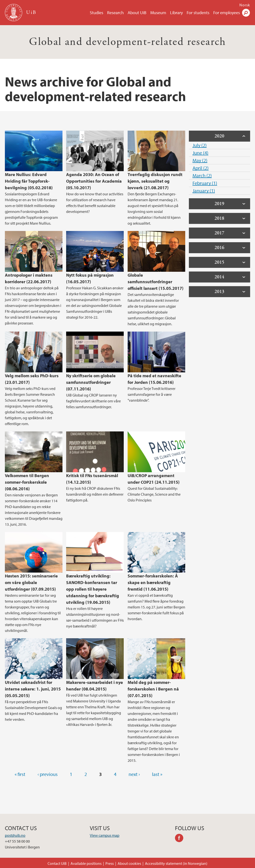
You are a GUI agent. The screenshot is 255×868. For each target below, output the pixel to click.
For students (198, 13)
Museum (158, 13)
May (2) (200, 160)
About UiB (137, 13)
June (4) (200, 153)
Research (115, 13)
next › (134, 774)
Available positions (86, 863)
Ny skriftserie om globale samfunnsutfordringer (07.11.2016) (91, 382)
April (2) (201, 168)
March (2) (202, 175)
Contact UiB (57, 863)
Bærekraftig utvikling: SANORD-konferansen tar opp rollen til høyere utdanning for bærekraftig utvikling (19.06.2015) (93, 589)
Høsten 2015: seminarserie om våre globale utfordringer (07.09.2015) (31, 582)
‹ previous (48, 774)
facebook (181, 839)
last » (157, 774)
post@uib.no (15, 835)
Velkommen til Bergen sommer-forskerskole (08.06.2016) (27, 482)
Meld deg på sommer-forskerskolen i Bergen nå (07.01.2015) (153, 689)
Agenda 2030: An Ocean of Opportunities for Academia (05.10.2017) (94, 181)
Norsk (245, 5)
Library (176, 13)
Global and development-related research (127, 42)
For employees (227, 13)
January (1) (204, 191)
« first (20, 774)
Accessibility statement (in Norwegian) (176, 863)
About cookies (129, 863)
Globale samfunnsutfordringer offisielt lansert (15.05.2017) (156, 282)
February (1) (205, 183)
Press (110, 863)
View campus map (105, 835)
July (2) (200, 145)
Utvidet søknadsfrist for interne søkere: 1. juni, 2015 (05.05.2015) (33, 689)
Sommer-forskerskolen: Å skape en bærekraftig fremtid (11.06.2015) (153, 582)
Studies (97, 13)
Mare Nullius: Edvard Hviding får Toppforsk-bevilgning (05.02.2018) (29, 181)
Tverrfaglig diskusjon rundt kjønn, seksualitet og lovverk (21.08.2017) (155, 181)
